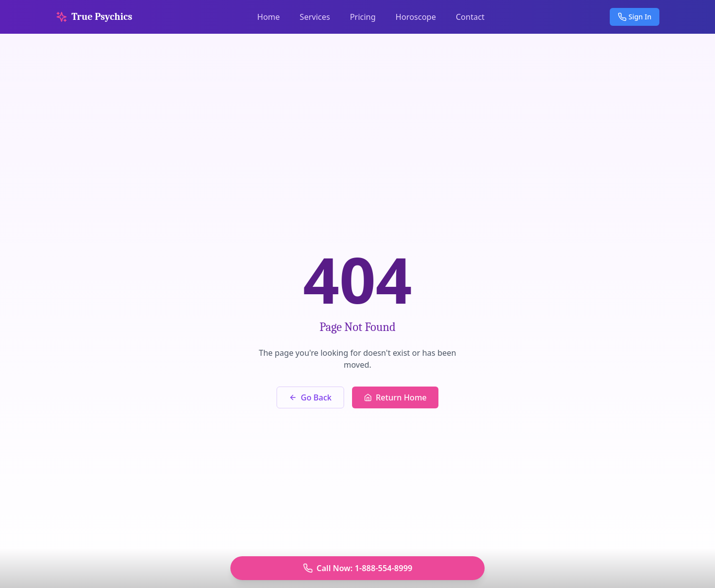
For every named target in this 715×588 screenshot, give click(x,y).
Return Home (395, 397)
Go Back (310, 397)
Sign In (635, 17)
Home (269, 17)
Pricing (363, 17)
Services (315, 17)
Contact (470, 17)
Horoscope (416, 17)
